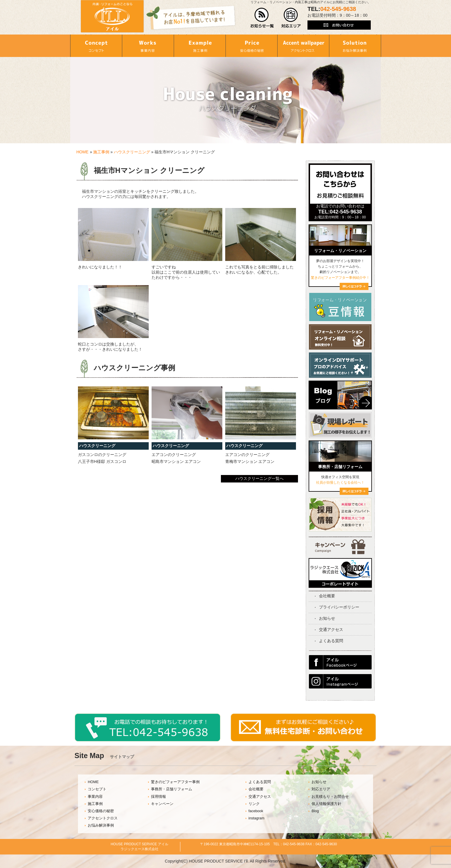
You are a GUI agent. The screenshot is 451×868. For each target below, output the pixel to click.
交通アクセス (331, 629)
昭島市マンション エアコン (176, 461)
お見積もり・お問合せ (330, 797)
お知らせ (327, 618)
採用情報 (158, 797)
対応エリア (321, 789)
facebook (256, 811)
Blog (315, 811)
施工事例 (101, 152)
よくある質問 (331, 641)
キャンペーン (162, 804)
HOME (83, 152)
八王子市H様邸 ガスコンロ (102, 461)
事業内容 (95, 797)
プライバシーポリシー (339, 607)
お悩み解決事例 (101, 825)
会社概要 (327, 596)
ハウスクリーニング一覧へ (259, 478)
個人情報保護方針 (326, 804)
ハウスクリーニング (132, 152)
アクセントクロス (103, 818)
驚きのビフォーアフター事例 (175, 782)
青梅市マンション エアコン (250, 461)
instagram (256, 818)
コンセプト (97, 789)
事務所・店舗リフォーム (172, 789)
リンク (254, 804)
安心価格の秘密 (101, 811)
